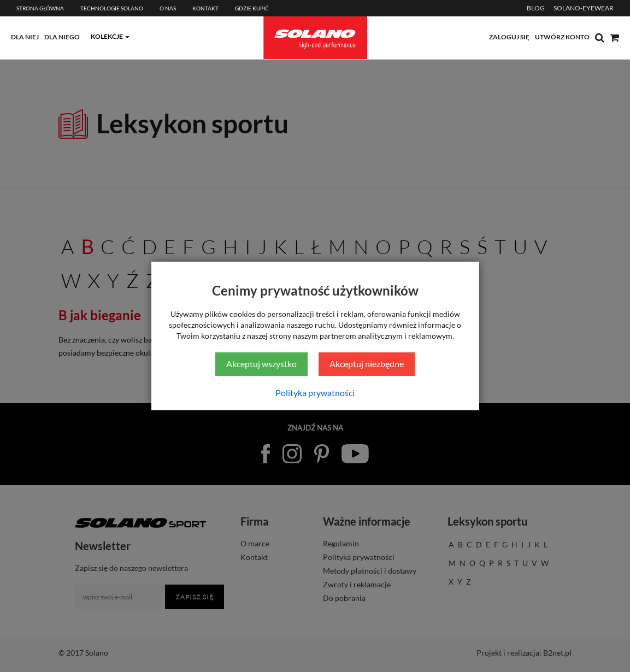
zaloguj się (509, 37)
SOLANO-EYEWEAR (584, 8)
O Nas (168, 8)
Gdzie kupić (252, 8)
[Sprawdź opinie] (619, 117)
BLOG (536, 8)
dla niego (62, 37)
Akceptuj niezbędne (367, 364)
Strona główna (40, 8)
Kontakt (205, 8)
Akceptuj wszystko (261, 364)
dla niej (25, 37)
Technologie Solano (112, 8)
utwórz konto (562, 37)
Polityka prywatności (315, 393)
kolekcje (107, 36)
